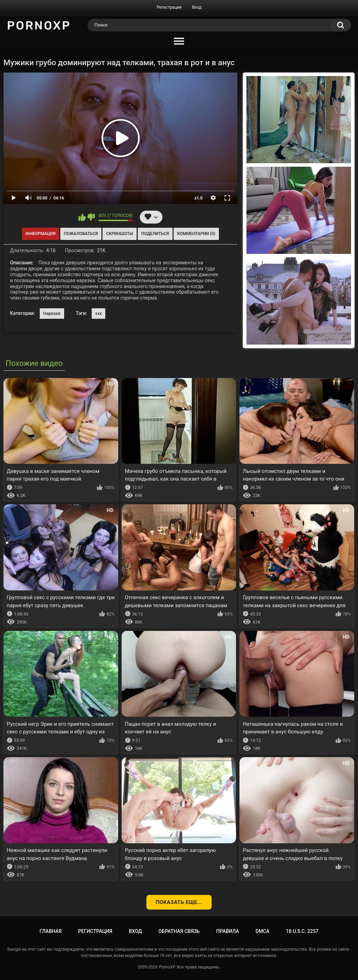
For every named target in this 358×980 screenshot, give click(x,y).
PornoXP (167, 967)
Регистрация (169, 7)
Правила (227, 931)
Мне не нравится (91, 217)
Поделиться (155, 234)
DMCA (262, 931)
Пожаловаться (81, 234)
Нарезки (52, 314)
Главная (51, 931)
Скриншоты (119, 234)
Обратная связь (179, 931)
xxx (98, 314)
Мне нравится (82, 217)
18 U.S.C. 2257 (302, 931)
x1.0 (199, 198)
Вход (197, 7)
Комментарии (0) (196, 234)
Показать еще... (179, 902)
